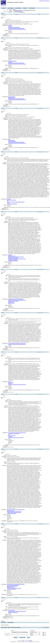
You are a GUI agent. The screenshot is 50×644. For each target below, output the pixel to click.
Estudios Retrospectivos (13, 260)
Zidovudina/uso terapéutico (13, 258)
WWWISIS (31, 641)
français (48, 1)
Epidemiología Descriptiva (12, 204)
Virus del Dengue (11, 610)
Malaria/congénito (12, 98)
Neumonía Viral (11, 302)
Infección (10, 26)
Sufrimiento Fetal (11, 303)
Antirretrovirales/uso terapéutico (13, 585)
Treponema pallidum (12, 141)
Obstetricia (10, 25)
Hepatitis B (10, 62)
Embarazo (9, 199)
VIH (8, 201)
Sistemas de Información (11, 200)
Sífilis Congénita (11, 140)
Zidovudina (10, 437)
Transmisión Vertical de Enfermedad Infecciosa (17, 29)
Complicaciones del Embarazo (14, 27)
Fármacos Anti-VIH (10, 587)
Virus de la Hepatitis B (12, 61)
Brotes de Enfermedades (13, 612)
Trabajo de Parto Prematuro (13, 301)
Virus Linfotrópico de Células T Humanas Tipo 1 (17, 343)
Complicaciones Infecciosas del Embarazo (16, 28)
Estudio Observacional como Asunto (14, 513)
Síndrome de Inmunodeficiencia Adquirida (16, 257)
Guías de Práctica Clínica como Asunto (16, 438)
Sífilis (9, 139)
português (41, 1)
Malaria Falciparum (12, 97)
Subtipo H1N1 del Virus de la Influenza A (16, 299)
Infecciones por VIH (12, 256)
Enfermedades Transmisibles (14, 434)
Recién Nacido (11, 383)
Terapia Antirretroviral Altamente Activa (14, 512)
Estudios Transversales (11, 513)
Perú (8, 203)
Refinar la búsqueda (18, 11)
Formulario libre (46, 627)
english (45, 1)
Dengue (10, 382)
